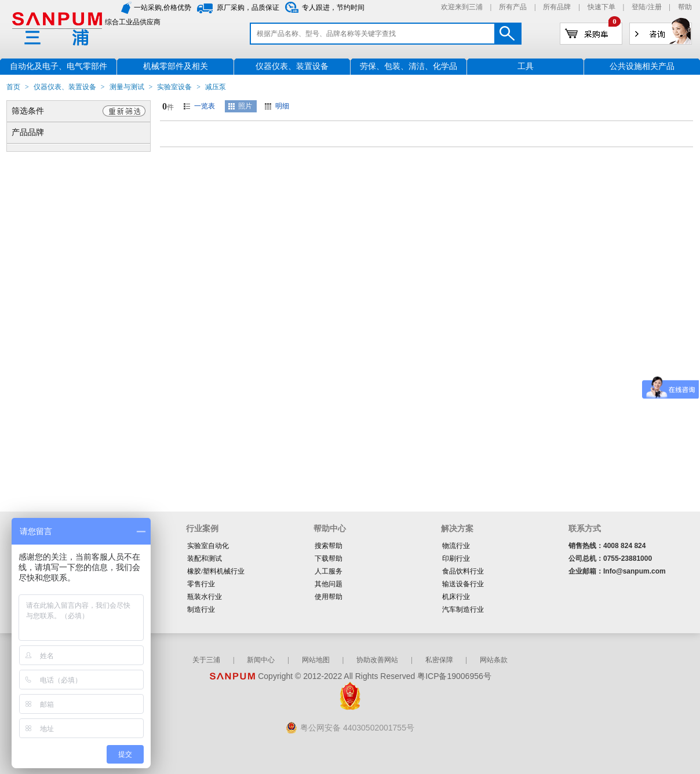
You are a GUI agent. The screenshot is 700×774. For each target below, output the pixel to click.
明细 (282, 106)
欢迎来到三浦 (462, 7)
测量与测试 (127, 87)
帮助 (685, 7)
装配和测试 (205, 558)
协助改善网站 (377, 660)
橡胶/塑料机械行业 (216, 571)
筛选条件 (28, 111)
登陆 (639, 7)
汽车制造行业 (463, 609)
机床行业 (456, 597)
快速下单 (601, 7)
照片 (245, 106)
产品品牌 (28, 132)
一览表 (205, 106)
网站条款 (494, 660)
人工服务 (329, 571)
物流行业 (456, 546)
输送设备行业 (463, 584)
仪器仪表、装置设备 (65, 87)
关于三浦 (206, 660)
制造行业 (201, 609)
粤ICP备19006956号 (454, 676)
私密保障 (439, 660)
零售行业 (201, 584)
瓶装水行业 (205, 597)
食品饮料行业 (463, 571)
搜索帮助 (329, 546)
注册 (655, 7)
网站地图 (316, 660)
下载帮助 (329, 558)
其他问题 (329, 584)
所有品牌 (557, 7)
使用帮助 (329, 597)
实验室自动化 (208, 546)
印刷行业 (456, 558)
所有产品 (513, 7)
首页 (13, 87)
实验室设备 (174, 87)
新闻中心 (261, 660)
